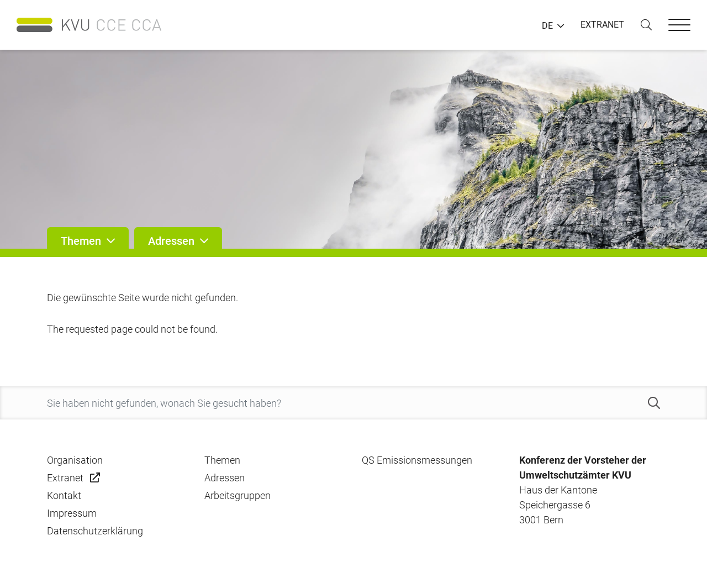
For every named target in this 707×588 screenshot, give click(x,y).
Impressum (72, 513)
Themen (222, 460)
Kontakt (64, 495)
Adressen (225, 478)
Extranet (65, 478)
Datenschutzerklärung (95, 531)
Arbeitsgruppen (238, 495)
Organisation (75, 460)
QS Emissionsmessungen (417, 460)
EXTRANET (602, 25)
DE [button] (547, 26)
